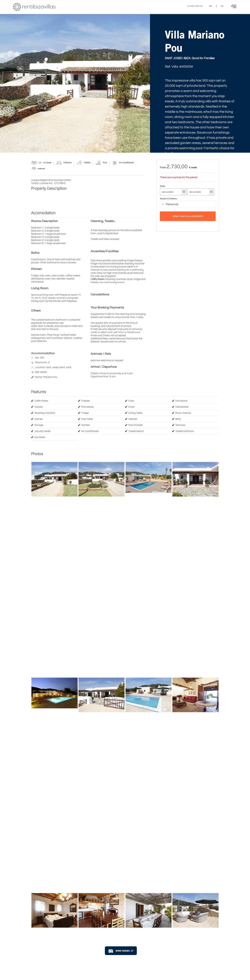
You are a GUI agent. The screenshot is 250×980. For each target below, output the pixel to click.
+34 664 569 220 (195, 6)
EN (211, 6)
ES (222, 6)
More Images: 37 (121, 951)
